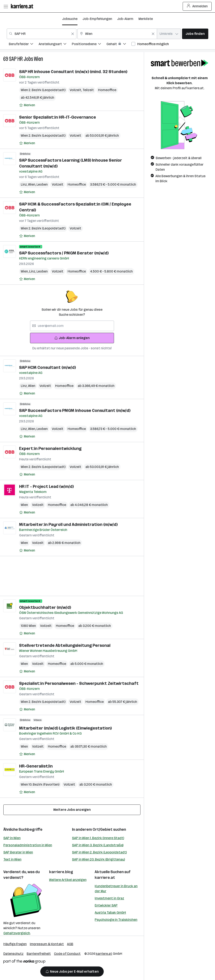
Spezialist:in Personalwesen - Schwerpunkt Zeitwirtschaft (79, 683)
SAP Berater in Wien (18, 852)
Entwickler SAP (106, 905)
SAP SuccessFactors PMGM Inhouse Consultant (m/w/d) (75, 410)
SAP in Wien (12, 838)
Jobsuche (70, 19)
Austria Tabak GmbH (110, 913)
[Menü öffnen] (6, 6)
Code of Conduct (67, 954)
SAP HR (16, 59)
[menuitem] (24, 45)
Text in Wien (12, 859)
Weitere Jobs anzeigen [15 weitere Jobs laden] (72, 810)
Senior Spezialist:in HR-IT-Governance (58, 117)
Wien (39, 59)
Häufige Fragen (15, 944)
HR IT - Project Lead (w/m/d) (46, 486)
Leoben (42, 184)
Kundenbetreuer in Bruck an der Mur (116, 889)
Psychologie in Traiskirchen (116, 920)
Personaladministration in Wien (28, 845)
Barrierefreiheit (39, 954)
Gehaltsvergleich (17, 933)
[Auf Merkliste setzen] (27, 105)
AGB (70, 944)
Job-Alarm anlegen (72, 338)
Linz (24, 184)
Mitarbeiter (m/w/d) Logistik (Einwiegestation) (65, 728)
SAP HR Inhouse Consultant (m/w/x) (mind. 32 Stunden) (73, 72)
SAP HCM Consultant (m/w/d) (47, 367)
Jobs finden (195, 34)
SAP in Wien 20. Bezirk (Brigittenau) (98, 859)
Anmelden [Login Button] (197, 6)
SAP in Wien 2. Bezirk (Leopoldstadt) (99, 852)
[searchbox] (72, 326)
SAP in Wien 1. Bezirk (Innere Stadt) (98, 838)
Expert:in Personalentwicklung (50, 448)
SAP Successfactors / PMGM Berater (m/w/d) (64, 253)
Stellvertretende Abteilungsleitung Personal (65, 645)
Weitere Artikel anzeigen (68, 880)
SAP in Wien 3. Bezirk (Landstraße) (98, 845)
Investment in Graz (109, 898)
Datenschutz (13, 954)
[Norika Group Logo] (24, 962)
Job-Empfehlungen (97, 19)
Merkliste (146, 19)
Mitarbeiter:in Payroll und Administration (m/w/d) (68, 524)
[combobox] (42, 34)
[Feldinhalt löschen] (73, 34)
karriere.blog (61, 872)
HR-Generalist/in (36, 766)
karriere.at (105, 878)
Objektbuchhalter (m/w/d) (45, 607)
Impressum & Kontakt (47, 944)
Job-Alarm (125, 19)
